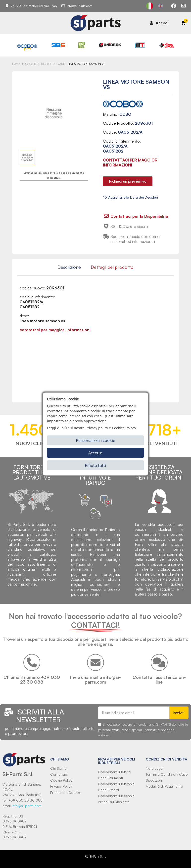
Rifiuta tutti (95, 465)
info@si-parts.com (27, 806)
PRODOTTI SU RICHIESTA (39, 64)
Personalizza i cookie (95, 440)
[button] (128, 181)
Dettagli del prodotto (112, 267)
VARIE (62, 64)
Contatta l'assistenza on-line (159, 680)
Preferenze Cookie (65, 792)
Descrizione (69, 267)
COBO (125, 114)
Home (16, 64)
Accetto (95, 453)
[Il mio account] (159, 23)
